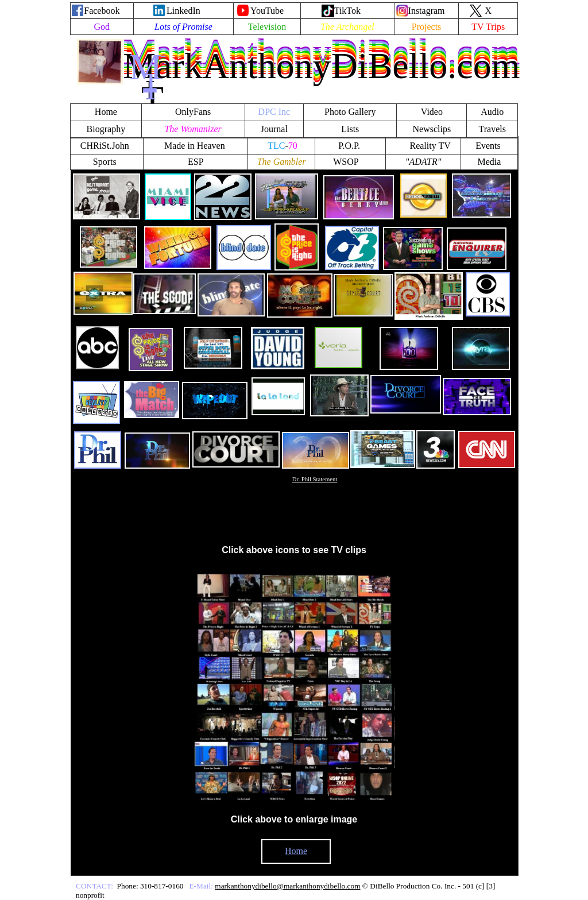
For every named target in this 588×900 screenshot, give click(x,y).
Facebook (102, 11)
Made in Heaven (195, 146)
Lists (350, 129)
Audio (492, 112)
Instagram (427, 11)
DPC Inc (274, 112)
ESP (196, 162)
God (102, 27)
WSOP (346, 162)
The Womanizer (193, 129)
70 (293, 146)
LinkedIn (183, 11)
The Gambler (282, 162)
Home (296, 851)
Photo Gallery (350, 112)
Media (490, 162)
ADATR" (425, 162)
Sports (105, 162)
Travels (492, 129)
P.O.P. (350, 146)
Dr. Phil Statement (315, 479)
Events (489, 146)
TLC (276, 146)
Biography (106, 129)
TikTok (347, 11)
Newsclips (432, 129)
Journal (274, 129)
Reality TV (430, 146)
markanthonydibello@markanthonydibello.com (287, 886)
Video (432, 112)
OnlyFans (193, 112)
